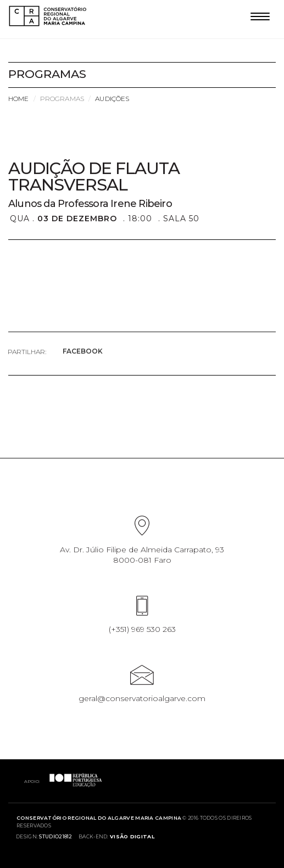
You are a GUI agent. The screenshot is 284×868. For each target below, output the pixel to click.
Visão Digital (132, 836)
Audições (112, 99)
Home (18, 99)
